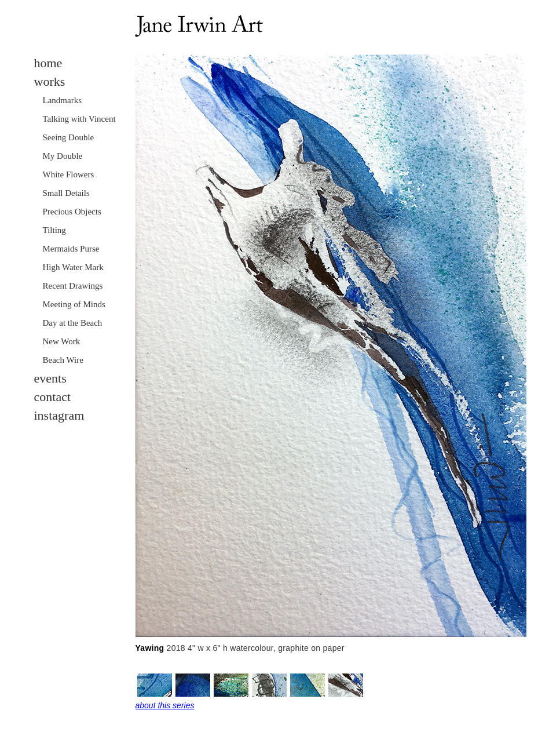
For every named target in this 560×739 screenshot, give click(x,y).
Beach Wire (63, 360)
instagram (59, 415)
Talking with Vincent (79, 119)
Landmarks (62, 100)
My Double (63, 156)
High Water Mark (73, 267)
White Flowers (69, 174)
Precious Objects (72, 212)
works (50, 81)
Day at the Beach (73, 323)
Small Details (66, 193)
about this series (165, 705)
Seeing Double (69, 137)
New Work (62, 341)
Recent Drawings (73, 286)
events (50, 378)
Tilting (54, 230)
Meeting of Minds (74, 304)
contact (53, 397)
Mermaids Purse (71, 249)
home (48, 63)
